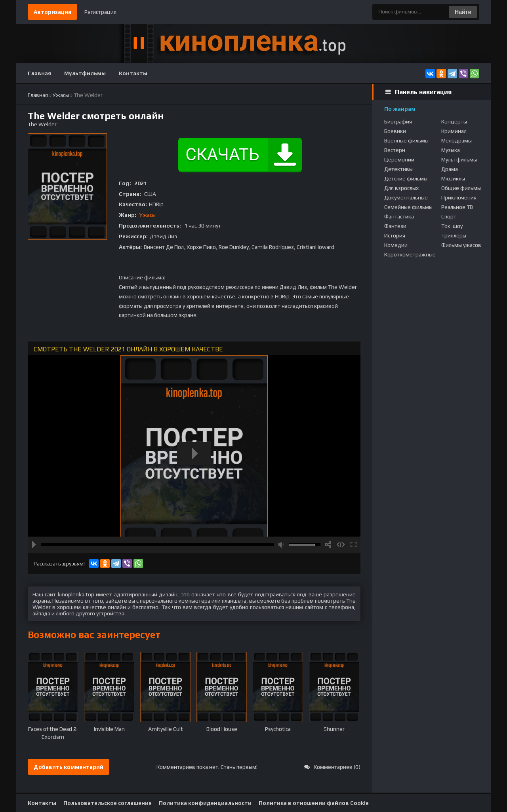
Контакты (133, 73)
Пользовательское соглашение (108, 803)
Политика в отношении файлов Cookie (314, 803)
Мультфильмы (85, 73)
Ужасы (148, 215)
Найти (463, 12)
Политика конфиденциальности (205, 803)
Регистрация (100, 12)
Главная (39, 73)
